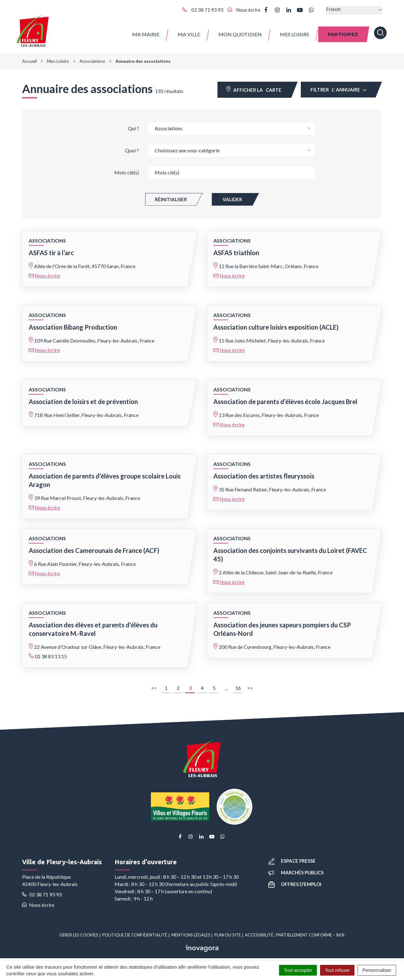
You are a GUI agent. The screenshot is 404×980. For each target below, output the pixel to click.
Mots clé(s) (127, 168)
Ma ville (189, 31)
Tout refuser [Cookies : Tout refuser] (337, 970)
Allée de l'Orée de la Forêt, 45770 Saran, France (85, 262)
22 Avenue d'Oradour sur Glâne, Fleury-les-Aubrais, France (97, 643)
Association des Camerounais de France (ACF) (94, 546)
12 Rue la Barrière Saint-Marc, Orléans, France (269, 262)
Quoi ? (132, 146)
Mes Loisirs (294, 31)
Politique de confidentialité (135, 931)
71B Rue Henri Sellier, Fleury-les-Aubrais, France (86, 411)
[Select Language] (354, 10)
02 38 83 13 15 (51, 652)
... (226, 684)
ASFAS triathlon (236, 249)
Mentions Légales (191, 931)
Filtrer (339, 85)
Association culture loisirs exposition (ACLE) (276, 323)
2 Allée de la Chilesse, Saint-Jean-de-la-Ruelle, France (276, 568)
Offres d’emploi (295, 880)
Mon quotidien (240, 31)
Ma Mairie (146, 31)
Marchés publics (296, 868)
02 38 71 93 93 (42, 890)
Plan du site (228, 931)
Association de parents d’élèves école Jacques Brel (285, 397)
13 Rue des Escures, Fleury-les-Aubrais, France (269, 411)
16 (238, 684)
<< (155, 685)
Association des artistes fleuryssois (264, 472)
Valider (232, 195)
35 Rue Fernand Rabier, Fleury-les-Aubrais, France (272, 485)
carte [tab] (254, 85)
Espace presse (292, 856)
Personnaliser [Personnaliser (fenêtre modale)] (377, 970)
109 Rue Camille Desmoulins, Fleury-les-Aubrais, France (94, 336)
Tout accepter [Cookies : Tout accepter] (298, 970)
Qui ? (133, 124)
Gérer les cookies (79, 931)
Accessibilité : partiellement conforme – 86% (295, 931)
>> (251, 685)
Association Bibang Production (73, 323)
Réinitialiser (171, 195)
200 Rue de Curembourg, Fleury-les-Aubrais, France (275, 643)
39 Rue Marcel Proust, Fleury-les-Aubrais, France (87, 494)
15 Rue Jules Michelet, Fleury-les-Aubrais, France (272, 336)
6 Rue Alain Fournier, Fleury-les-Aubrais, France (85, 560)
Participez (343, 31)
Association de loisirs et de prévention (83, 397)
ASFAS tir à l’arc (51, 249)
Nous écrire (47, 271)
